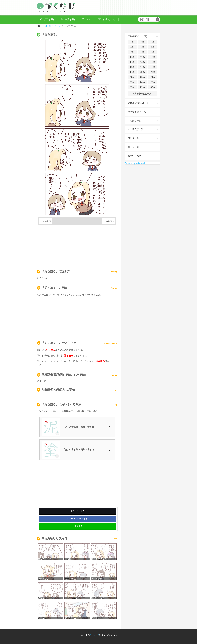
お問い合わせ (134, 156)
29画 (142, 87)
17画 (142, 67)
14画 (142, 62)
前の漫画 (47, 221)
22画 (132, 77)
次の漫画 (108, 221)
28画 (132, 87)
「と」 (58, 26)
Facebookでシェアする (77, 519)
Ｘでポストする (77, 511)
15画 (153, 62)
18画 (153, 67)
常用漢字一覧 (134, 121)
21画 (153, 72)
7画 (132, 52)
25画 (132, 82)
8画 (142, 52)
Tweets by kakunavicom (137, 163)
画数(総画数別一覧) (142, 94)
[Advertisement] (77, 246)
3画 (153, 42)
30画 (153, 87)
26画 (142, 82)
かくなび (94, 635)
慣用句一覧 (133, 138)
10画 (132, 57)
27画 (153, 82)
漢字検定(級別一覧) (137, 112)
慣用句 (47, 26)
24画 (153, 77)
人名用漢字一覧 (136, 129)
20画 (142, 72)
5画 (142, 47)
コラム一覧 (133, 147)
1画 (132, 42)
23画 (142, 77)
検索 (158, 19)
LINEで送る (77, 526)
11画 (142, 57)
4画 (132, 47)
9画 (153, 52)
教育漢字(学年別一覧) (139, 103)
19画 (132, 72)
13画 (132, 62)
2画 (142, 42)
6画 (153, 47)
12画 (153, 57)
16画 (132, 67)
